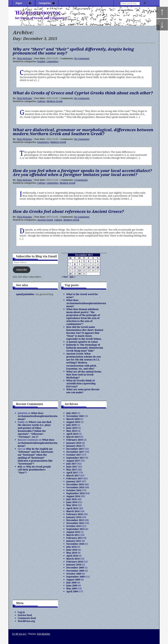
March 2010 (73, 559)
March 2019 (73, 437)
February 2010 (75, 562)
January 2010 (74, 565)
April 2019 (72, 434)
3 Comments (81, 180)
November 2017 (75, 452)
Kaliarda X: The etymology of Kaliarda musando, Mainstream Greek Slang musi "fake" (85, 348)
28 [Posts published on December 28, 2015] (70, 274)
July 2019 (71, 425)
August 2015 (73, 532)
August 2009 (73, 580)
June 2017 (72, 467)
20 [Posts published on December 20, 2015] (98, 267)
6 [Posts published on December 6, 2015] (98, 261)
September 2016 (75, 493)
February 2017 (75, 478)
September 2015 (75, 529)
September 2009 (75, 577)
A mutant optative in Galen (82, 342)
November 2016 (75, 487)
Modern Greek (54, 101)
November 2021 (75, 416)
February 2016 (75, 514)
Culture (41, 101)
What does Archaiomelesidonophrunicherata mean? (86, 303)
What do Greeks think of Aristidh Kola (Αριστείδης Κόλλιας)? (81, 383)
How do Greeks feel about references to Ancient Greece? (68, 211)
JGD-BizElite (43, 634)
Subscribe (22, 270)
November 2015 (75, 523)
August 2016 (73, 496)
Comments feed (27, 618)
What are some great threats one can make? (83, 391)
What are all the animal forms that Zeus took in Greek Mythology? (84, 375)
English (41, 61)
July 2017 (71, 464)
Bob (20, 467)
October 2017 (74, 455)
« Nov (65, 277)
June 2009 (72, 585)
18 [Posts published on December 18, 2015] (89, 267)
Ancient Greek (45, 220)
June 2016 (72, 502)
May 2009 (72, 588)
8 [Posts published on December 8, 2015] (75, 264)
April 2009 (72, 591)
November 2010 (75, 544)
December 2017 (75, 449)
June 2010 (72, 550)
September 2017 (75, 458)
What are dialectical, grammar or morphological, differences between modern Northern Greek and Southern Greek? (83, 132)
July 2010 (71, 547)
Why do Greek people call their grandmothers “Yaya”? (34, 470)
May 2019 (72, 431)
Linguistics (52, 61)
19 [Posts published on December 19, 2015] (93, 267)
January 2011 (74, 541)
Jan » (72, 277)
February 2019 (75, 440)
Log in (21, 612)
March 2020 (73, 419)
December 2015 (75, 520)
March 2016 (73, 511)
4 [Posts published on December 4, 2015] (89, 261)
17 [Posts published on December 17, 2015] (84, 267)
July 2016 (71, 499)
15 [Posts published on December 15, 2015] (75, 267)
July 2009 (71, 582)
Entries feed (25, 615)
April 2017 (72, 473)
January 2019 (74, 443)
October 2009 (74, 574)
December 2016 (75, 484)
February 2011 (75, 538)
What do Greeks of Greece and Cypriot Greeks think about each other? (83, 93)
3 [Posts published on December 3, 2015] (84, 261)
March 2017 (73, 475)
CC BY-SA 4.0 (19, 634)
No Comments (82, 58)
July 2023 (71, 413)
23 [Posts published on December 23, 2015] (79, 270)
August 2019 (73, 422)
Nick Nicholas (24, 58)
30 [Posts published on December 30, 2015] (79, 274)
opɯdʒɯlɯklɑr (25, 294)
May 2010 (72, 553)
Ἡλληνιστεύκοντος (38, 13)
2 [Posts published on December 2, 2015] (79, 261)
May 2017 (72, 470)
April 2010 (72, 556)
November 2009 (75, 571)
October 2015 (74, 526)
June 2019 (72, 428)
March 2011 (73, 535)
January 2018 (74, 446)
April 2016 (72, 508)
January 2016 (74, 517)
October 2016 (74, 490)
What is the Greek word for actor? (82, 296)
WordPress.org (26, 621)
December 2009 (75, 568)
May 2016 (72, 505)
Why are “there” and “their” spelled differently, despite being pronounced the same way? (73, 51)
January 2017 (74, 481)
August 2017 (73, 461)
